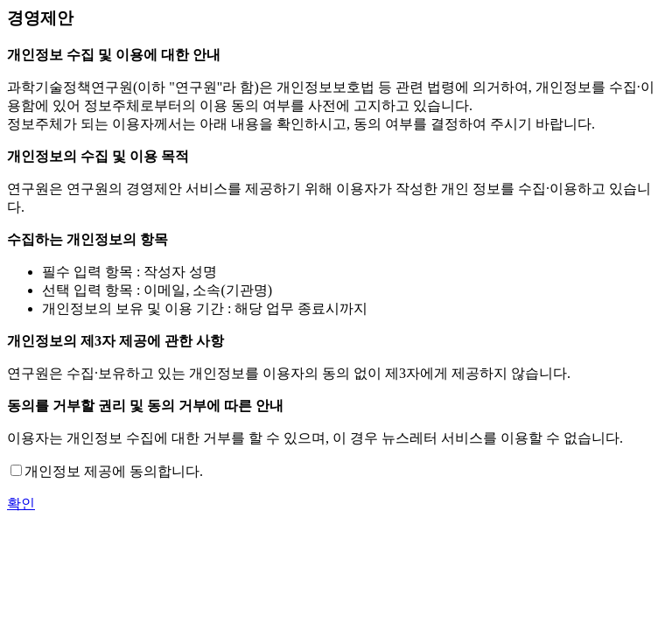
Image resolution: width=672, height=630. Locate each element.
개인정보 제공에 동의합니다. (114, 471)
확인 (21, 504)
